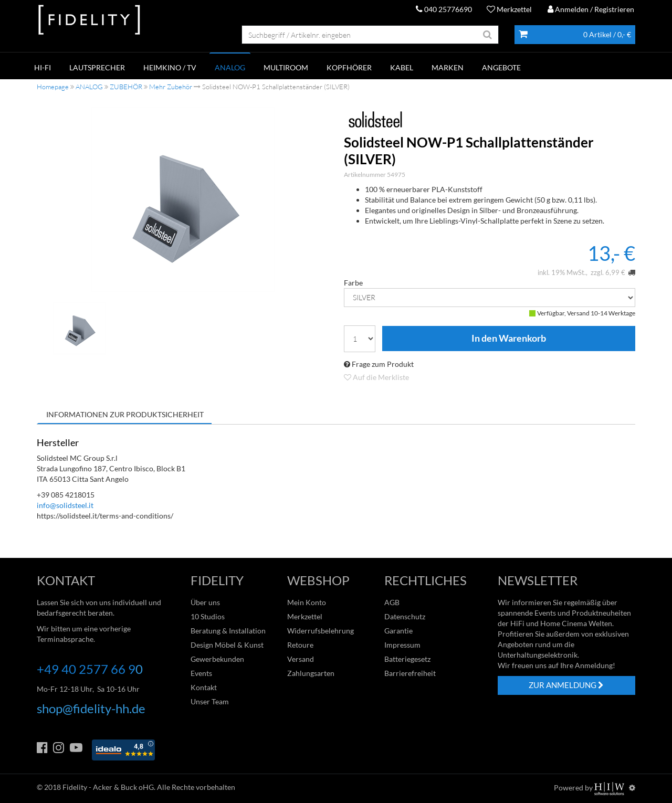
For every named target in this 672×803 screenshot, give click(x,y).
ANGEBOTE (501, 67)
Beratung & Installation (228, 631)
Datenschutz (405, 616)
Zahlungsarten (311, 673)
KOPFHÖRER (349, 67)
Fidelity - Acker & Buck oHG (108, 787)
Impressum (402, 645)
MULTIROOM (286, 67)
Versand (301, 659)
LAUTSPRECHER (97, 67)
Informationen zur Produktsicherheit (125, 414)
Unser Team (210, 701)
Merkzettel (509, 9)
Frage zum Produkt (379, 364)
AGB (392, 602)
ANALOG (230, 67)
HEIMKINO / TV (170, 67)
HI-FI (43, 67)
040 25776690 (444, 9)
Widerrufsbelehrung (321, 631)
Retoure (300, 645)
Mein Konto (307, 602)
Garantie (398, 631)
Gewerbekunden (217, 659)
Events (201, 673)
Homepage (53, 87)
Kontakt (204, 687)
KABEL (402, 67)
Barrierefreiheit (410, 673)
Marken (448, 67)
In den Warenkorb (509, 339)
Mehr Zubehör (171, 87)
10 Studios (208, 616)
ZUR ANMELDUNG (566, 685)
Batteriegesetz (407, 659)
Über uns (205, 602)
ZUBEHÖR (126, 87)
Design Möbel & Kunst (227, 645)
